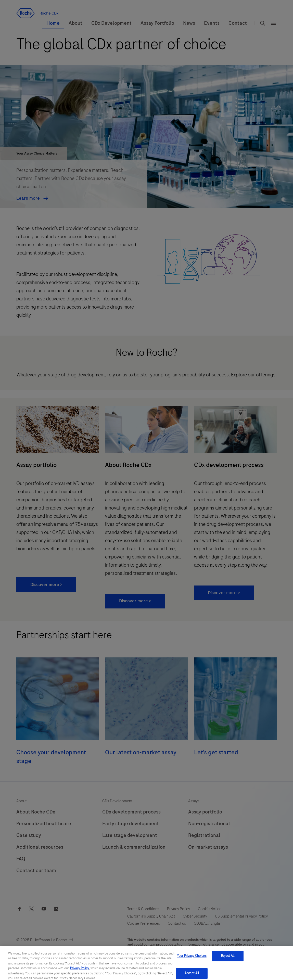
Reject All (228, 962)
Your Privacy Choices (192, 962)
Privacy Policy (80, 974)
